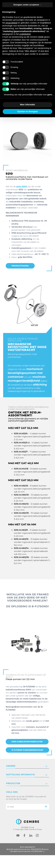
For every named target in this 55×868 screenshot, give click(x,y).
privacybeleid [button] (11, 23)
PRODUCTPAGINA (20, 266)
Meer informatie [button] (27, 105)
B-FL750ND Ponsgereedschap (27, 750)
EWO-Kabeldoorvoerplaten (27, 742)
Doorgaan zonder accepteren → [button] (27, 5)
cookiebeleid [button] (25, 34)
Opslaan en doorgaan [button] (27, 111)
